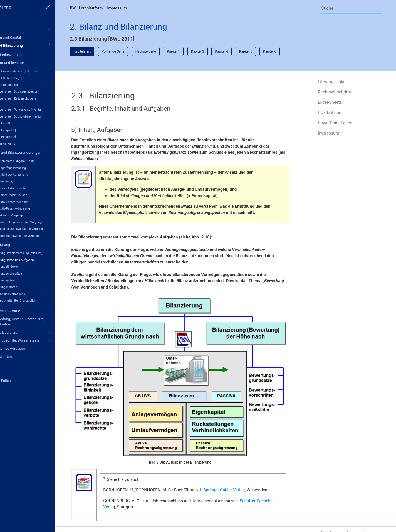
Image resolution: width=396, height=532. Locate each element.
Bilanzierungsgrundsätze (34, 273)
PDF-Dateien (337, 114)
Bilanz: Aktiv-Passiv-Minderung (38, 208)
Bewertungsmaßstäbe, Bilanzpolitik (41, 300)
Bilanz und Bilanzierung (32, 55)
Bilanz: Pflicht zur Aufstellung (37, 174)
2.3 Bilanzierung (26, 244)
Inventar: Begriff (29, 123)
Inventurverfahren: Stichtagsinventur (42, 92)
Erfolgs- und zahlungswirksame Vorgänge (46, 228)
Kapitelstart (111, 52)
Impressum (146, 8)
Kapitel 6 (299, 52)
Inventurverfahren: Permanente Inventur (44, 110)
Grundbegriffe (24, 8)
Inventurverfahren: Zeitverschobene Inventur (41, 100)
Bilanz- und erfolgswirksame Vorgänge (44, 235)
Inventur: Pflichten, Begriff (35, 78)
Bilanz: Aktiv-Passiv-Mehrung (37, 201)
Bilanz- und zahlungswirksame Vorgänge (45, 222)
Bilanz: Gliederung (30, 181)
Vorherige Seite (142, 52)
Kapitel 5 (275, 52)
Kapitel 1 (203, 52)
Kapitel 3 (227, 52)
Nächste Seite (175, 52)
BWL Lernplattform (115, 8)
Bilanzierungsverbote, (32, 286)
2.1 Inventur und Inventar (33, 63)
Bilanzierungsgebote (31, 279)
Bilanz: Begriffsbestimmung (36, 167)
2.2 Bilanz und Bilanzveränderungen (42, 152)
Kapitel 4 (251, 52)
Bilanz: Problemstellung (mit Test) (40, 161)
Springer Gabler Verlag (253, 476)
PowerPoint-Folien (343, 125)
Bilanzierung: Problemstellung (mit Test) (44, 253)
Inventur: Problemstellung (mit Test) (42, 71)
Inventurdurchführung (32, 85)
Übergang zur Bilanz (31, 144)
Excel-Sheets (338, 104)
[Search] (349, 8)
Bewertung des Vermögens (36, 293)
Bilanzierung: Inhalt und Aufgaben (40, 259)
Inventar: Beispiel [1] (31, 130)
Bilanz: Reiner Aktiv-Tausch (36, 188)
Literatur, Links (339, 83)
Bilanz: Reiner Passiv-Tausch (37, 194)
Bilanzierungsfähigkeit (33, 266)
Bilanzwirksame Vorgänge (35, 215)
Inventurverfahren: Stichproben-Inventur (44, 116)
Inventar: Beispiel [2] (31, 137)
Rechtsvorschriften (344, 93)
